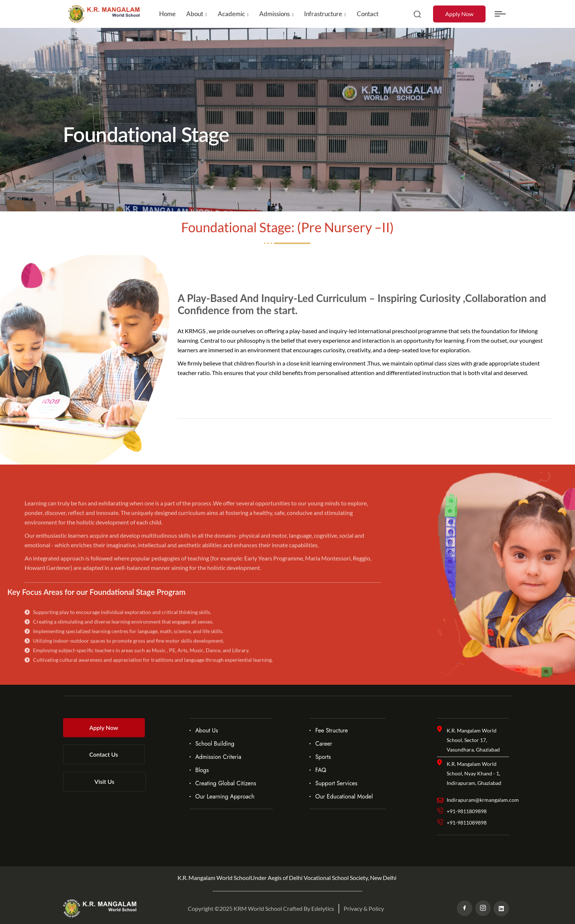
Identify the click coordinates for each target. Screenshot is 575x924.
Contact (368, 14)
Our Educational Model (344, 796)
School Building (215, 744)
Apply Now (459, 14)
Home (167, 14)
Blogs (202, 770)
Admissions (274, 14)
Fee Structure (332, 730)
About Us (207, 730)
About (195, 14)
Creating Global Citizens (226, 783)
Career (324, 744)
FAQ (321, 770)
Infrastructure (323, 14)
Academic (231, 14)
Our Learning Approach (225, 796)
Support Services (336, 783)
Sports (323, 757)
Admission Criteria (218, 757)
